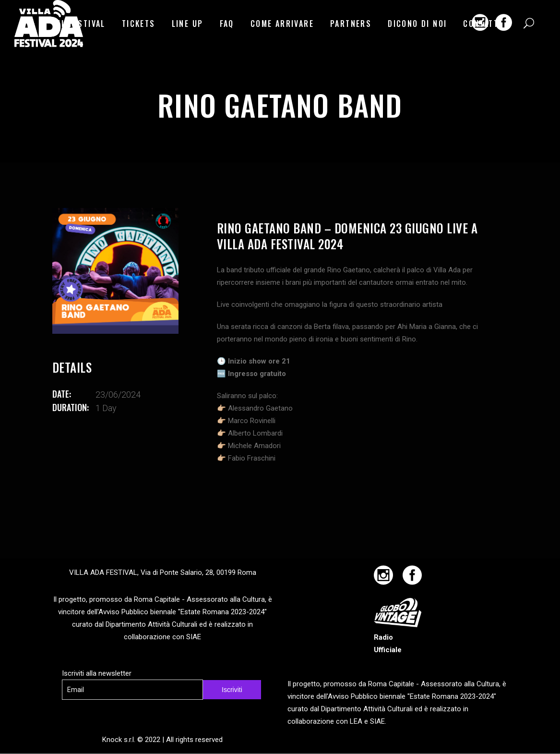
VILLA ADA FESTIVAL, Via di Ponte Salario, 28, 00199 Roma (163, 572)
